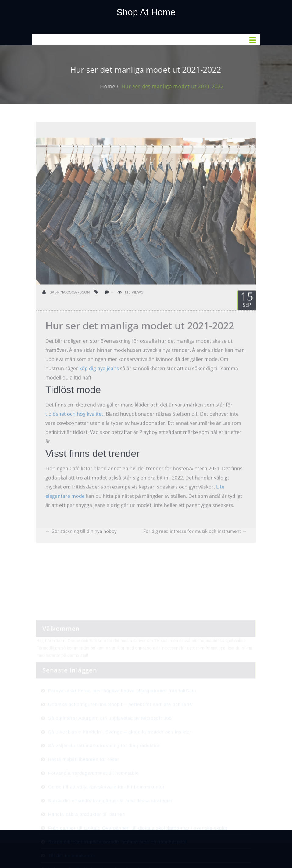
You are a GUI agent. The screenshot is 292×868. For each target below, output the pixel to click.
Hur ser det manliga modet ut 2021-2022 (178, 86)
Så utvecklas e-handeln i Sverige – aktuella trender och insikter (120, 750)
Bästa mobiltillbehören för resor (84, 777)
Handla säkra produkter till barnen (87, 832)
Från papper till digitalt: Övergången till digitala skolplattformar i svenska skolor (138, 846)
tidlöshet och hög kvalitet (74, 419)
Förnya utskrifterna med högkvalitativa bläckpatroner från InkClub (122, 708)
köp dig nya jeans (99, 374)
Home (113, 86)
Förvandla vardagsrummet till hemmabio (93, 791)
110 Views (130, 298)
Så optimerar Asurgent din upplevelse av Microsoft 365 (110, 736)
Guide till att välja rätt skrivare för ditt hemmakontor (106, 805)
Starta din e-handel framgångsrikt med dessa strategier (110, 818)
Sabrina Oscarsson (66, 298)
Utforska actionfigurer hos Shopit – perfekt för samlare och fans (120, 722)
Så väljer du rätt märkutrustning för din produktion (104, 763)
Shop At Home (146, 12)
